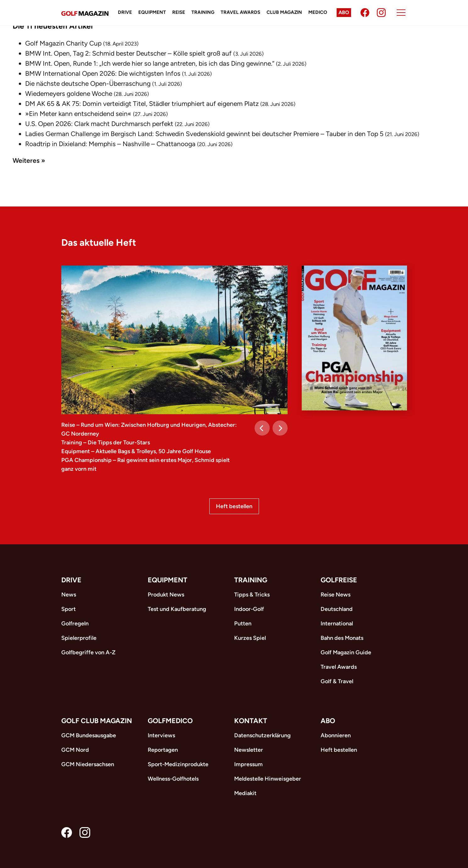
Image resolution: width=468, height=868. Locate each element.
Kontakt (251, 721)
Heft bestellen (234, 506)
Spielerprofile (79, 638)
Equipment (152, 12)
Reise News (336, 595)
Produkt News (166, 595)
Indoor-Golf (249, 609)
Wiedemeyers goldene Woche (69, 93)
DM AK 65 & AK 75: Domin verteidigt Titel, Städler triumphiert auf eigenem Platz (142, 104)
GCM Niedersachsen (88, 764)
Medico (318, 12)
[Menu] (401, 13)
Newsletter (249, 750)
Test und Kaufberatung (177, 609)
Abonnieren (336, 735)
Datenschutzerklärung (262, 735)
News (69, 595)
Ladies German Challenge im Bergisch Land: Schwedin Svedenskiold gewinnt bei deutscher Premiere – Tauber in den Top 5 (204, 134)
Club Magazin (284, 12)
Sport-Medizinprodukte (178, 764)
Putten (243, 624)
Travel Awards (240, 12)
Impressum (248, 764)
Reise (179, 12)
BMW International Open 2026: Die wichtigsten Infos (103, 73)
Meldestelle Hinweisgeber (268, 779)
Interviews (161, 735)
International (337, 624)
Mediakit (245, 793)
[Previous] (262, 428)
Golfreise (339, 580)
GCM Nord (75, 750)
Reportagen (163, 750)
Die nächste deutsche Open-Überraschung (88, 83)
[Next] (280, 428)
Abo (344, 12)
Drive (125, 12)
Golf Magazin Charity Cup (63, 43)
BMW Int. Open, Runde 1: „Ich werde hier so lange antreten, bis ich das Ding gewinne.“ (150, 63)
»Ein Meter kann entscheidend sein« (78, 114)
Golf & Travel (337, 681)
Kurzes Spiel (250, 638)
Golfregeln (75, 624)
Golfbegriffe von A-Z (88, 652)
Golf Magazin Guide (346, 652)
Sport (69, 609)
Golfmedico (170, 721)
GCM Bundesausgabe (89, 735)
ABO (328, 721)
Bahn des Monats (342, 638)
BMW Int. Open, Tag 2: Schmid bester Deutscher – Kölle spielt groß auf (128, 53)
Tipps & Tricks (252, 595)
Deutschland (337, 609)
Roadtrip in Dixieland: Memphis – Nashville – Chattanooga (110, 144)
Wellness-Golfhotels (173, 779)
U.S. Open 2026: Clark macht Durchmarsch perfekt (99, 124)
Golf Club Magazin (97, 721)
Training (203, 12)
